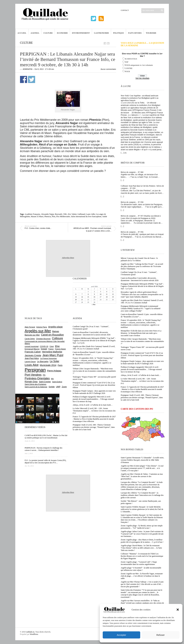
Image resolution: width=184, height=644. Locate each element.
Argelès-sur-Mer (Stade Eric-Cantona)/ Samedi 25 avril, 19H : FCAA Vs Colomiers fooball (142, 301)
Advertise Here (68, 258)
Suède (105, 217)
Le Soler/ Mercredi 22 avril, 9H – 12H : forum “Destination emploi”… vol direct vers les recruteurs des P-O (142, 381)
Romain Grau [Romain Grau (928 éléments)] (31, 382)
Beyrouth (59, 214)
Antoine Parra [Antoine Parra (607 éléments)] (42, 327)
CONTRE (129, 68)
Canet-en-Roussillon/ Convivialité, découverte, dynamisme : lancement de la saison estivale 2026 (140, 279)
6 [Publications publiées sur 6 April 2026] (76, 294)
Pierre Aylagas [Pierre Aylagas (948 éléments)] (54, 371)
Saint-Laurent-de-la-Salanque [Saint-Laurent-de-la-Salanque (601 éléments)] (36, 387)
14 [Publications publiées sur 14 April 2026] (82, 297)
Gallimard (81, 214)
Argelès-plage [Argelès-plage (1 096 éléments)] (55, 327)
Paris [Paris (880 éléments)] (60, 365)
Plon (54, 217)
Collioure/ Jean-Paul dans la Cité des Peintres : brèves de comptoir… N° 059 (142, 187)
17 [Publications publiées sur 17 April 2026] (101, 297)
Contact (125, 10)
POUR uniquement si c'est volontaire (139, 65)
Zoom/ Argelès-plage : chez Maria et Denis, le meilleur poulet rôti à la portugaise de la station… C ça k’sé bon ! (142, 541)
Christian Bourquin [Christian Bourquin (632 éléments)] (43, 339)
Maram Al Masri (37, 217)
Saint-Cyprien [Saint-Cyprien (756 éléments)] (45, 382)
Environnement (81, 33)
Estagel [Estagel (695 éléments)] (44, 349)
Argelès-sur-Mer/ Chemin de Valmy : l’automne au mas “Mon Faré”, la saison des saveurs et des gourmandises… (142, 476)
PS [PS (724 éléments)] (44, 375)
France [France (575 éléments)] (51, 349)
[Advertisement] (68, 181)
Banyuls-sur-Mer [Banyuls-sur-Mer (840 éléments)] (32, 335)
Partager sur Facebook (24, 79)
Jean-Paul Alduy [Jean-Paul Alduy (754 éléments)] (32, 358)
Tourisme (151, 33)
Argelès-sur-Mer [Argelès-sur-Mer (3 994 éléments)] (38, 331)
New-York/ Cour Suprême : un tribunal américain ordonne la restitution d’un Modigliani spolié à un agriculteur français (140, 98)
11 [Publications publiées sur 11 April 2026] (107, 294)
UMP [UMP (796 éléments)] (58, 387)
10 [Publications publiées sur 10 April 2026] (101, 294)
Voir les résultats (142, 78)
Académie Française (32, 214)
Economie (62, 33)
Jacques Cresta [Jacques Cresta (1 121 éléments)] (33, 355)
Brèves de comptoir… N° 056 (132, 232)
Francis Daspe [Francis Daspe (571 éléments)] (60, 349)
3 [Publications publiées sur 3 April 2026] (101, 292)
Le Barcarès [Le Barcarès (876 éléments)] (43, 361)
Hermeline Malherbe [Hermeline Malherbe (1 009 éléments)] (52, 352)
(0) (125, 153)
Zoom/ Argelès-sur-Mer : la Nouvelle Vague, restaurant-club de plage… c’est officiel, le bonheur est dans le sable (142, 576)
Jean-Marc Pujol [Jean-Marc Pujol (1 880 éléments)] (53, 355)
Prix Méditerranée (63, 217)
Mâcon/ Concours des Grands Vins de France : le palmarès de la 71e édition (139, 259)
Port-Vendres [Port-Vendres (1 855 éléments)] (33, 375)
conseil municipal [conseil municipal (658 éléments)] (32, 346)
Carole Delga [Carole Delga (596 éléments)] (30, 339)
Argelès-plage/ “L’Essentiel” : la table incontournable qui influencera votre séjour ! (141, 569)
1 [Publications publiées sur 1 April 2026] (88, 292)
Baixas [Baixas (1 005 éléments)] (56, 331)
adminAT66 (28, 69)
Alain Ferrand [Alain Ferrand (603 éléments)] (30, 327)
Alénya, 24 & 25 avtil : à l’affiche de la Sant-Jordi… (141, 375)
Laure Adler (91, 214)
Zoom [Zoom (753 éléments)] (64, 387)
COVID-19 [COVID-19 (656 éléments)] (44, 346)
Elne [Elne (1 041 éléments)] (57, 346)
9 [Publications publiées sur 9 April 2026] (94, 294)
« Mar (94, 304)
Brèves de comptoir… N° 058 (132, 202)
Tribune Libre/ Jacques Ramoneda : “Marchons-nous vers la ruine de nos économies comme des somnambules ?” (142, 341)
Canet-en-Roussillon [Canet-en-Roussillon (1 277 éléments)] (52, 335)
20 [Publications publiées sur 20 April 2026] (76, 300)
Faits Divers (135, 33)
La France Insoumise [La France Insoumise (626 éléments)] (48, 358)
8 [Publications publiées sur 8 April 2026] (88, 294)
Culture (48, 33)
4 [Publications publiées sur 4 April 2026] (107, 292)
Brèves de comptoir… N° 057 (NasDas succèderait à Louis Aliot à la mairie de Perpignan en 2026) (141, 217)
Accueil (22, 33)
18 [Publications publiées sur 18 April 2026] (107, 297)
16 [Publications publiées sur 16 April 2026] (94, 297)
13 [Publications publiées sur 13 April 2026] (76, 297)
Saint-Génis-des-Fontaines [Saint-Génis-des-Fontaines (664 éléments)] (36, 384)
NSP (127, 62)
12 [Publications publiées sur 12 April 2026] (113, 294)
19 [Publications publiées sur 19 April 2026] (113, 297)
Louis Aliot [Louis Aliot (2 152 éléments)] (32, 365)
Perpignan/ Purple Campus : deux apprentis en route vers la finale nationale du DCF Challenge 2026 (142, 362)
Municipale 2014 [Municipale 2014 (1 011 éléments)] (48, 365)
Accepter (121, 635)
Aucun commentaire (108, 69)
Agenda (35, 33)
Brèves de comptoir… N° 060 (132, 172)
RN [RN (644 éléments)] (52, 379)
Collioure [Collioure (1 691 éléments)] (57, 338)
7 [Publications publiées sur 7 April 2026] (82, 294)
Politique (118, 33)
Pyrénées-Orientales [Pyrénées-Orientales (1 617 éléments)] (37, 378)
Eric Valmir (72, 214)
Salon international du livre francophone (86, 217)
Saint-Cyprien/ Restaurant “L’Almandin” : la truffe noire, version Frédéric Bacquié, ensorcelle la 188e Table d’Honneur (142, 460)
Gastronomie (102, 33)
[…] (122, 153)
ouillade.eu (30, 632)
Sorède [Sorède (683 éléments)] (52, 387)
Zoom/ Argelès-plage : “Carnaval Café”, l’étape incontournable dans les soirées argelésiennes (139, 563)
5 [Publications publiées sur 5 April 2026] (113, 292)
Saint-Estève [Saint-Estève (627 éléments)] (57, 382)
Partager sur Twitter (32, 79)
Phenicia (48, 217)
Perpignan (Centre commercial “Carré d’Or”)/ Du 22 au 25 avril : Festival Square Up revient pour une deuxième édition (142, 355)
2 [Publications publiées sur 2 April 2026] (94, 292)
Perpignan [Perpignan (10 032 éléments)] (35, 370)
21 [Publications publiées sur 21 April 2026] (82, 300)
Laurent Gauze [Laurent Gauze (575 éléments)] (30, 362)
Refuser (161, 635)
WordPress (34, 634)
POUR (127, 71)
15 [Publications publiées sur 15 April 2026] (88, 297)
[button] (178, 610)
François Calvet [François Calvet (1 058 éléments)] (33, 352)
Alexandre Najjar (47, 214)
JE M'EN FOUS (131, 59)
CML (65, 214)
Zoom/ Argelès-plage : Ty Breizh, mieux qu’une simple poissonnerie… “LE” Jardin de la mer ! (142, 527)
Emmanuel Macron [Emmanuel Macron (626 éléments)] (32, 349)
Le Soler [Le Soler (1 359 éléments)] (55, 361)
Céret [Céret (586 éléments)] (52, 346)
